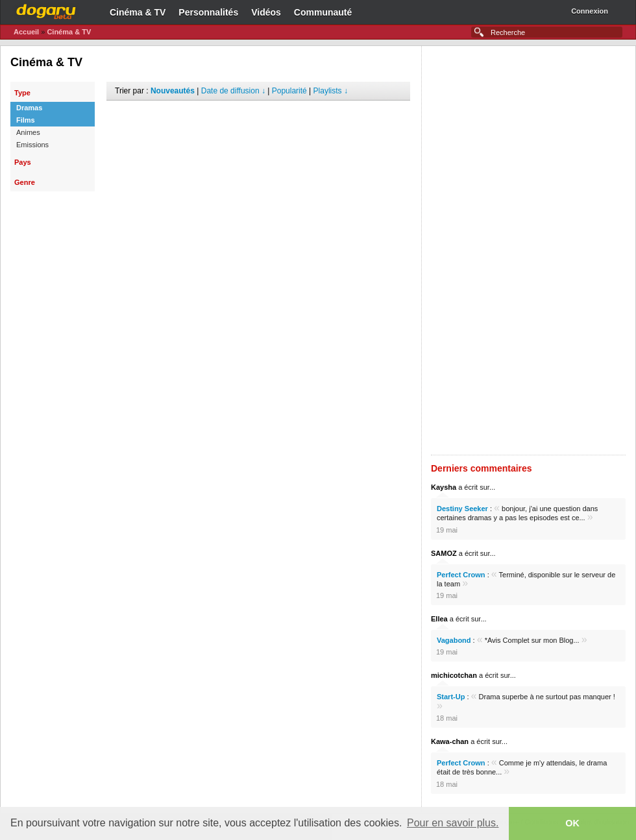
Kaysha (444, 487)
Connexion (590, 11)
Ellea (439, 619)
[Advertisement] (258, 120)
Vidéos (266, 12)
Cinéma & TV (138, 12)
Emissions (32, 145)
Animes (28, 132)
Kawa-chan (450, 741)
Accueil (26, 32)
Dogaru (46, 10)
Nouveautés (173, 91)
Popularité (289, 91)
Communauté (323, 12)
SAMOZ (444, 553)
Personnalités (208, 12)
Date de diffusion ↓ (233, 91)
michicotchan (454, 675)
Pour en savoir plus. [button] (453, 823)
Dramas (29, 108)
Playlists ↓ (331, 91)
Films (26, 120)
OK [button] (572, 823)
